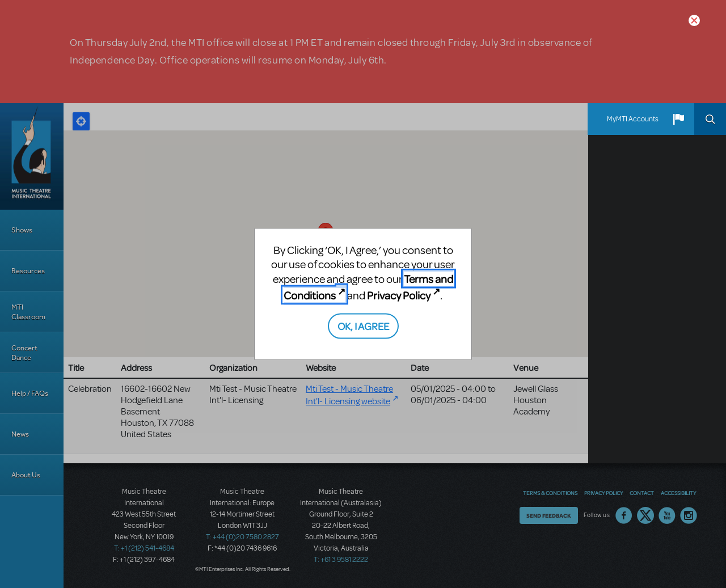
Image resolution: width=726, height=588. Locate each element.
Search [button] (710, 119)
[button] (678, 119)
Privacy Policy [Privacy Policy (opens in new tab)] (399, 295)
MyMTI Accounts (633, 119)
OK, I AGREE (363, 325)
